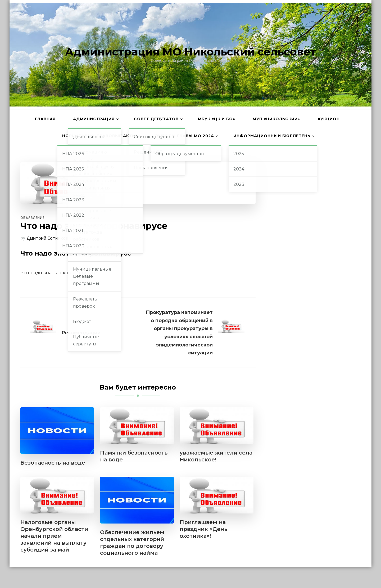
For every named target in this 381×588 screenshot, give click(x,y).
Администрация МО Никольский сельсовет (190, 52)
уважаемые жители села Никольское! (216, 456)
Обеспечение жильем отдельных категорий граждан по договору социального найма (132, 543)
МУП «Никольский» (276, 119)
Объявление (32, 218)
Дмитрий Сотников (47, 238)
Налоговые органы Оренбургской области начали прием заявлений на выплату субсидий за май (54, 536)
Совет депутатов (156, 119)
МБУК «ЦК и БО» (217, 119)
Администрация (94, 119)
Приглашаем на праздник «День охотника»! (203, 529)
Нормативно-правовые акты (99, 136)
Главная (45, 119)
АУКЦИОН (329, 119)
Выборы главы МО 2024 (185, 136)
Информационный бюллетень (272, 136)
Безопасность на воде (53, 463)
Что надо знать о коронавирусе (59, 272)
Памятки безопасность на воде (134, 456)
